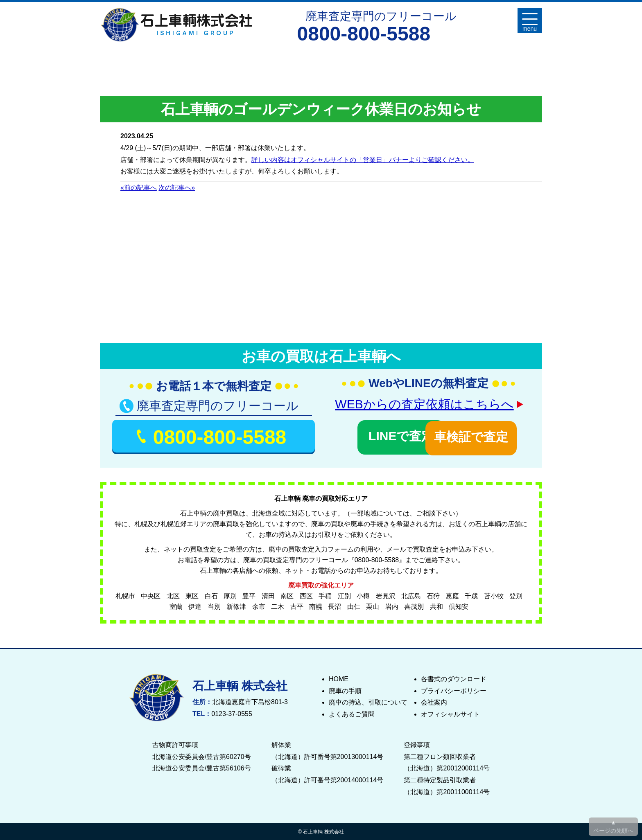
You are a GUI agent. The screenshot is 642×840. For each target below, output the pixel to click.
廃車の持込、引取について (368, 701)
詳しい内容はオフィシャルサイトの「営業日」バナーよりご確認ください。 (363, 160)
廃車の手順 (345, 689)
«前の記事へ (139, 188)
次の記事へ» (177, 188)
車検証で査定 (480, 435)
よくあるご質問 (352, 713)
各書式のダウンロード (454, 677)
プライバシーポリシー (454, 689)
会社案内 (434, 701)
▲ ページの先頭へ (613, 826)
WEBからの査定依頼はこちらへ (424, 404)
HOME (339, 677)
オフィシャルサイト (450, 713)
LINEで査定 (377, 435)
